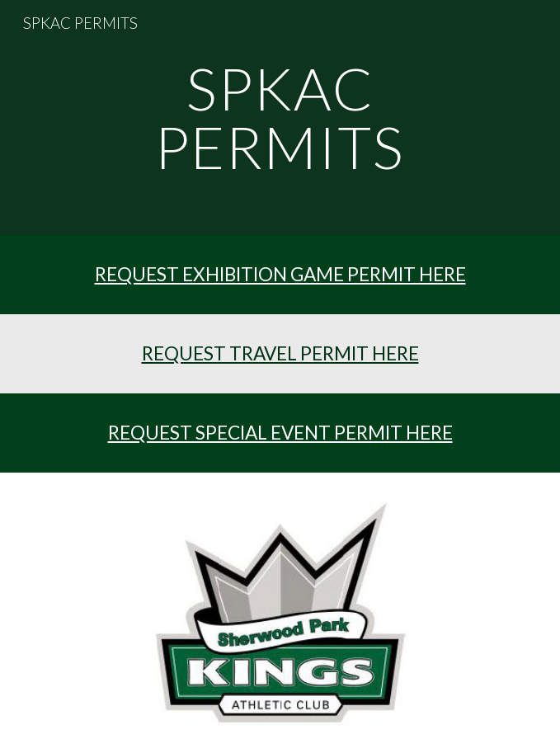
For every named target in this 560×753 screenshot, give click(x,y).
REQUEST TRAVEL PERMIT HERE (280, 353)
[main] (280, 118)
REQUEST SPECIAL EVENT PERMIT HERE (280, 433)
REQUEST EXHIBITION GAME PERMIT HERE (280, 274)
